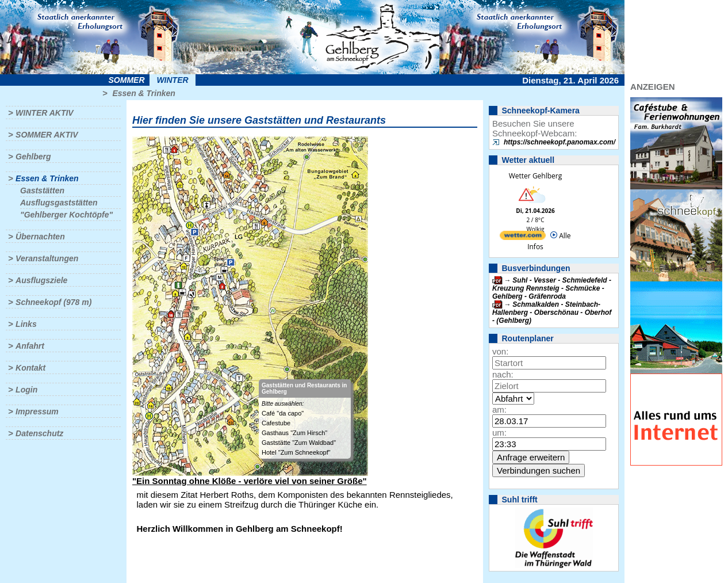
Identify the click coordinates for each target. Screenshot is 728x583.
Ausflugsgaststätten (59, 203)
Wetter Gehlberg (535, 176)
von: (500, 351)
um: (499, 433)
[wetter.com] (523, 237)
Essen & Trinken (143, 93)
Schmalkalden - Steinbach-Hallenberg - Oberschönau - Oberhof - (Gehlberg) (552, 313)
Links (26, 324)
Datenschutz (39, 433)
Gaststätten (42, 190)
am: (499, 409)
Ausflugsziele (41, 280)
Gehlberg (33, 157)
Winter (172, 80)
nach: (503, 374)
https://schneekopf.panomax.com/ (560, 142)
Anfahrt (30, 346)
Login (26, 390)
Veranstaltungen (47, 258)
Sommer (127, 80)
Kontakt (30, 368)
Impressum (37, 411)
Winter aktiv (45, 113)
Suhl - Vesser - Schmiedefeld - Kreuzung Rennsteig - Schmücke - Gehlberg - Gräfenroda (552, 288)
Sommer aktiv (47, 135)
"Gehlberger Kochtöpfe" (66, 215)
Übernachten (40, 237)
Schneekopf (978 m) (53, 302)
